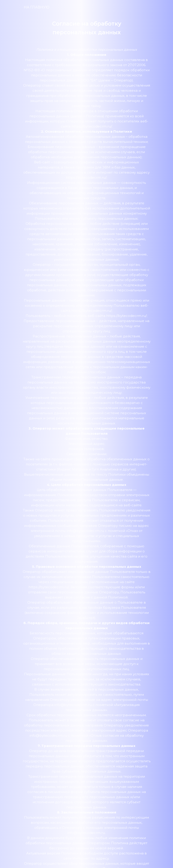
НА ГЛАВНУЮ (37, 7)
